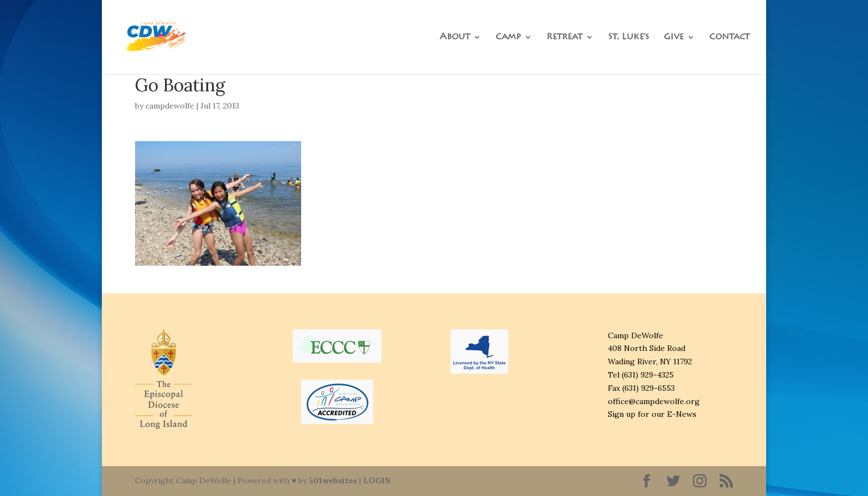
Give (674, 37)
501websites (333, 480)
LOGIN (377, 480)
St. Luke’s (629, 37)
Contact (729, 37)
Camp (508, 37)
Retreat (564, 37)
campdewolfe (170, 106)
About (455, 37)
